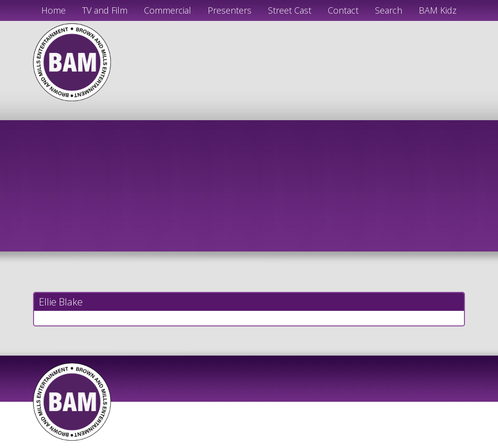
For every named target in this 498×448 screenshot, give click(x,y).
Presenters (230, 10)
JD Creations (228, 444)
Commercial (168, 10)
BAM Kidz (438, 10)
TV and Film (105, 10)
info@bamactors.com (404, 75)
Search (389, 10)
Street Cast (290, 10)
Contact (343, 10)
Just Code (312, 444)
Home (53, 10)
